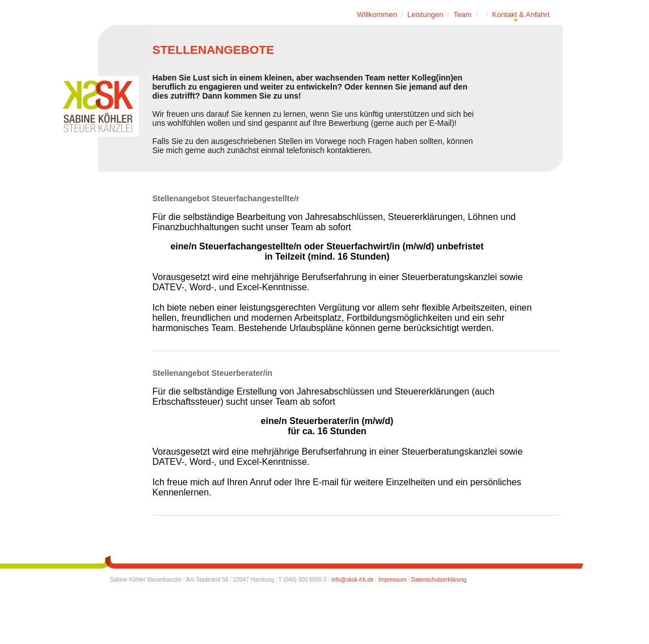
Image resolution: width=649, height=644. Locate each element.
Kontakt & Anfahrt (521, 14)
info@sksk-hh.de (353, 580)
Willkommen (377, 14)
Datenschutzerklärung (439, 580)
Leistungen (425, 14)
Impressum (392, 580)
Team (462, 14)
